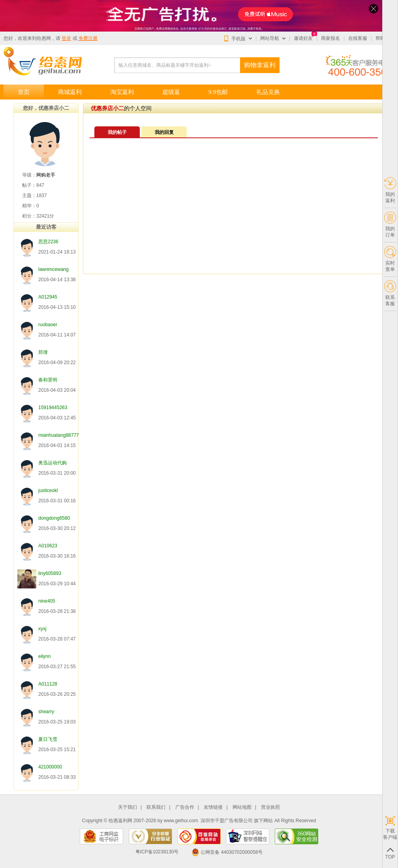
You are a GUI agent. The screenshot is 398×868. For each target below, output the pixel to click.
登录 (66, 38)
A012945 (48, 297)
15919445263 (53, 408)
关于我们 (128, 807)
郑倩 (43, 352)
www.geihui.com (181, 821)
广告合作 (185, 807)
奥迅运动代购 (53, 463)
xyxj (42, 629)
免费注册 (88, 38)
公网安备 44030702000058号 (227, 852)
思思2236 (48, 242)
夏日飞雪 (48, 739)
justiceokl (48, 490)
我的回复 (164, 132)
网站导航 (270, 38)
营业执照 (270, 807)
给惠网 (44, 38)
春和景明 (48, 380)
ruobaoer (48, 325)
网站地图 (242, 807)
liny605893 (50, 573)
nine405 (47, 601)
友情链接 (213, 807)
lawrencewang (54, 269)
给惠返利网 (120, 821)
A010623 (48, 546)
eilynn (44, 656)
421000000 (50, 767)
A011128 (48, 684)
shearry (46, 712)
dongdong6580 (54, 518)
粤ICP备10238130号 (157, 852)
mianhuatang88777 (59, 435)
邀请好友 (303, 38)
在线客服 (358, 38)
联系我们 (156, 807)
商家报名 (330, 38)
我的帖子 (117, 132)
